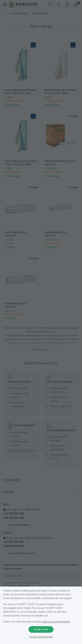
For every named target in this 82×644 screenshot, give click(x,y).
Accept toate (41, 629)
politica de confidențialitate (56, 622)
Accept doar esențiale (41, 637)
